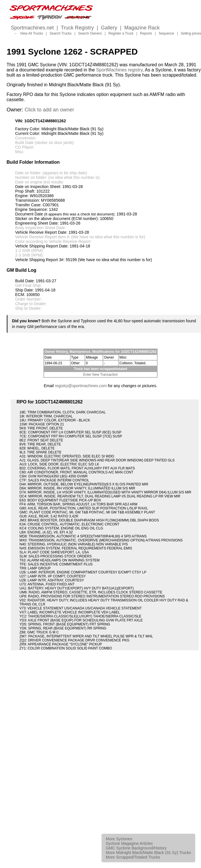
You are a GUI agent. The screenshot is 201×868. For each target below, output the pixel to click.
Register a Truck (121, 33)
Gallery (109, 28)
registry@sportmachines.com (81, 386)
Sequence (166, 33)
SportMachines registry (119, 70)
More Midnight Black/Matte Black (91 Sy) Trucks (148, 853)
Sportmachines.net (32, 28)
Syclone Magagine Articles (129, 843)
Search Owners (90, 33)
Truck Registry (77, 28)
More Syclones (119, 839)
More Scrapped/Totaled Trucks (133, 857)
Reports (146, 33)
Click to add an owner (49, 110)
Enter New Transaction (101, 375)
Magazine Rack (142, 28)
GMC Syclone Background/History (136, 848)
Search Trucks (61, 33)
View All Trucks (31, 33)
